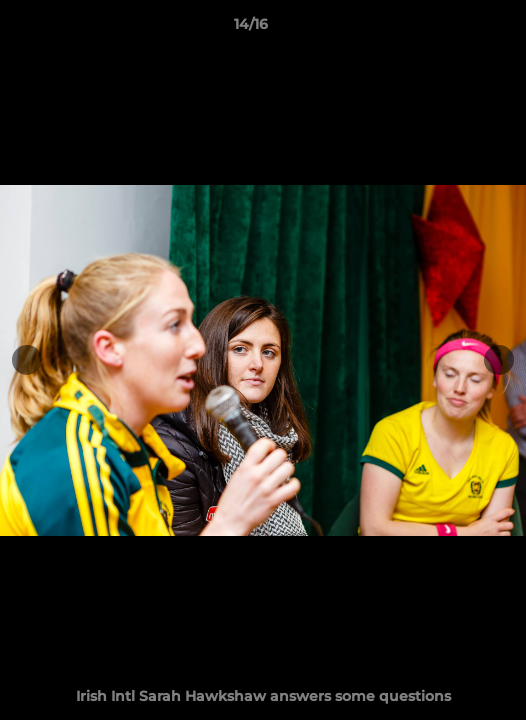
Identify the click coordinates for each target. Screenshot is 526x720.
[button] (454, 29)
